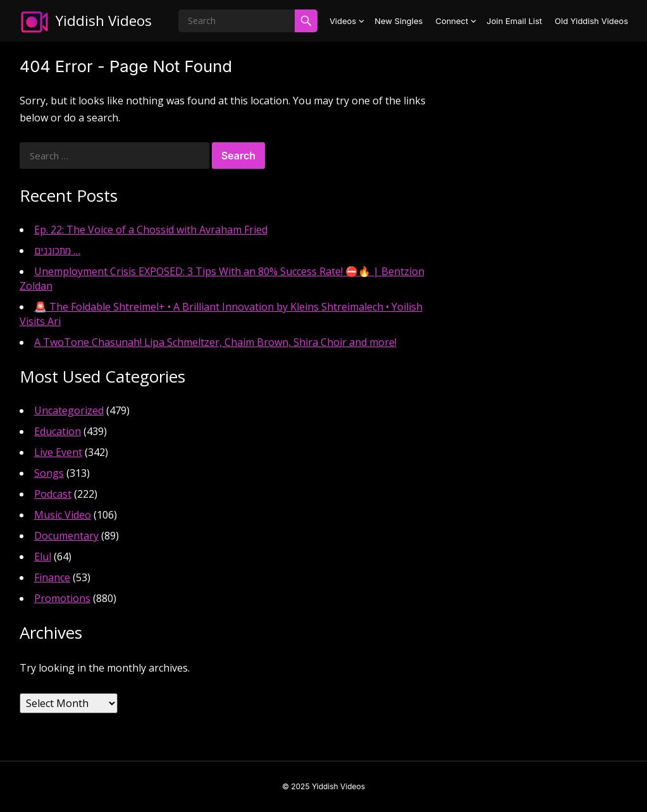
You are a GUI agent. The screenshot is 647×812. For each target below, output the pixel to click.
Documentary (66, 536)
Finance (52, 577)
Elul (43, 557)
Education (58, 431)
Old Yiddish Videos (591, 21)
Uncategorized (69, 410)
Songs (49, 473)
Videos (343, 21)
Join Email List (514, 21)
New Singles (398, 21)
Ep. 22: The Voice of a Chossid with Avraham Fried (151, 230)
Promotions (62, 598)
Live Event (58, 452)
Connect (452, 21)
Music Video (63, 515)
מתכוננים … (57, 250)
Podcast (53, 494)
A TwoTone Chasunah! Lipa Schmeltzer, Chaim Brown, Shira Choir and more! (215, 342)
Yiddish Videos (104, 21)
